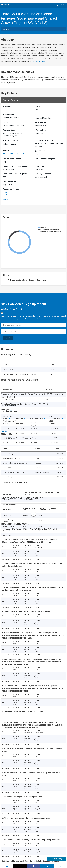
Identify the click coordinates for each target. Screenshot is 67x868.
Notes (5, 199)
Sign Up (8, 338)
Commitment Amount (12, 159)
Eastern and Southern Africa (13, 153)
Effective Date (40, 130)
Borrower (39, 114)
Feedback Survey (57, 859)
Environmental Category (45, 159)
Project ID (7, 106)
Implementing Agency (44, 140)
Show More (39, 61)
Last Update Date (10, 181)
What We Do (5, 5)
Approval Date (9, 130)
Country (6, 122)
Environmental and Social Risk (15, 166)
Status (37, 106)
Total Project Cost (11, 140)
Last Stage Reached (43, 174)
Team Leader (8, 114)
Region (6, 150)
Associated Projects (11, 189)
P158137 (6, 195)
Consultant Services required (15, 174)
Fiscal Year (40, 151)
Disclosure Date (41, 122)
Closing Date (40, 166)
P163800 (6, 192)
